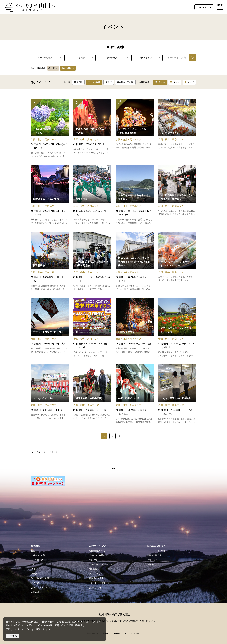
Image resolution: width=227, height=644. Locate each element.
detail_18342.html (135, 195)
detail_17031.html (92, 328)
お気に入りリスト (39, 587)
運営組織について (97, 551)
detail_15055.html (92, 128)
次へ (120, 436)
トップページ (38, 452)
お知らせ (35, 592)
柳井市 (52, 68)
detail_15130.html (50, 394)
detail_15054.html (135, 328)
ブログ (34, 574)
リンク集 (93, 560)
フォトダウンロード (98, 574)
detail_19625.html (177, 394)
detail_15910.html (50, 328)
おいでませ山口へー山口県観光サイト (24, 4)
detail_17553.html (177, 195)
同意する (12, 636)
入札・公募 (152, 560)
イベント (35, 569)
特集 (33, 551)
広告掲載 (93, 569)
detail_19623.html (177, 128)
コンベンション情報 (156, 551)
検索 (191, 58)
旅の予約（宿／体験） (41, 578)
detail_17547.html (92, 195)
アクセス (35, 583)
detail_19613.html (50, 195)
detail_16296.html (177, 328)
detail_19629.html (135, 128)
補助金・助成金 (154, 555)
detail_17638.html (92, 261)
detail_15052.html (92, 394)
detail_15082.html (50, 261)
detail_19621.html (177, 261)
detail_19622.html (135, 394)
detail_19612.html (135, 261)
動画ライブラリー (97, 578)
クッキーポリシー (22, 629)
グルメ (34, 564)
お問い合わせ (95, 587)
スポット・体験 (38, 555)
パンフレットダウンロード (101, 583)
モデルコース (37, 560)
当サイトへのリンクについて (102, 564)
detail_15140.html (50, 128)
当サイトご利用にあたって (101, 555)
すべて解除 (66, 68)
